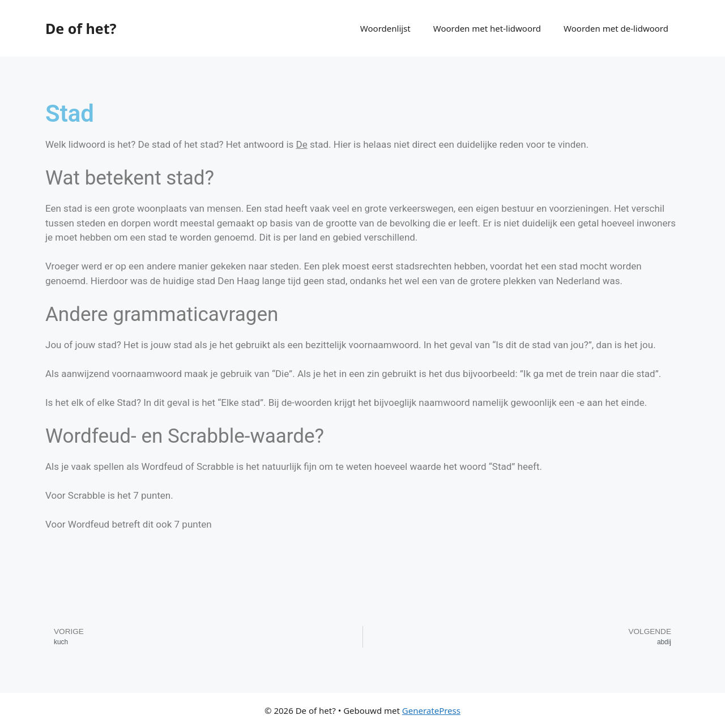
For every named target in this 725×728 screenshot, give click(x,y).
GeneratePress (431, 710)
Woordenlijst (385, 28)
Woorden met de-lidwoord (616, 28)
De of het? (81, 28)
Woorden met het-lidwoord (487, 28)
